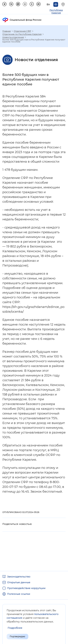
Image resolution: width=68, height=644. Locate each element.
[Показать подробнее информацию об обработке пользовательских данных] (15, 628)
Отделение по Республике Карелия (22, 34)
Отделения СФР (22, 31)
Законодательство (19, 577)
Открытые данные (19, 582)
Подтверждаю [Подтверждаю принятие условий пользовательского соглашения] (17, 636)
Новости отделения (13, 37)
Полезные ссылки (19, 594)
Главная (7, 31)
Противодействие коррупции (26, 588)
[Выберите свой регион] (64, 4)
